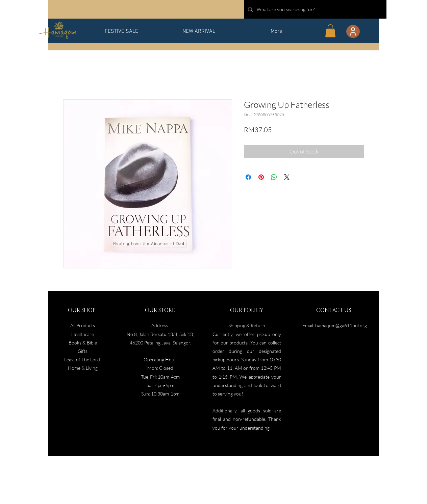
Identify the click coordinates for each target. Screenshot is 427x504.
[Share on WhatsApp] (274, 177)
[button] (330, 31)
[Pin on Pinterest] (261, 177)
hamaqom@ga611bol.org (341, 325)
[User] (353, 31)
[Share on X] (287, 177)
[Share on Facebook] (248, 177)
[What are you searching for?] (315, 9)
